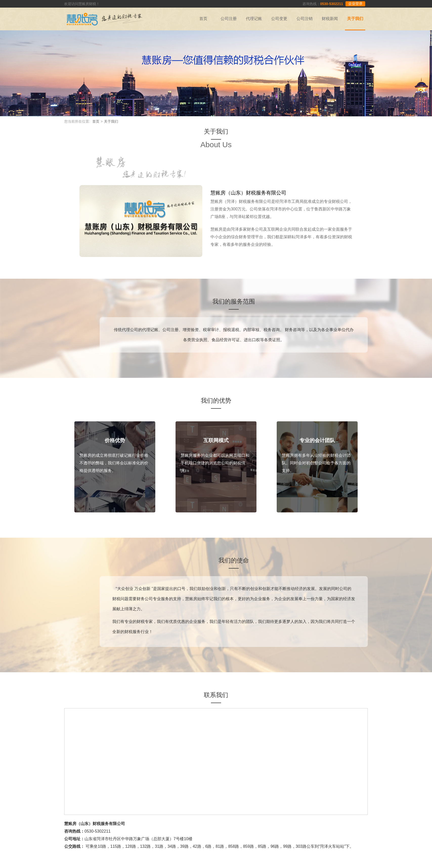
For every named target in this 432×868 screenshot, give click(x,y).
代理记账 (254, 19)
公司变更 (279, 19)
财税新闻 (330, 19)
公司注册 (229, 19)
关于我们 (355, 19)
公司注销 (305, 19)
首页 (203, 19)
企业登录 (355, 4)
